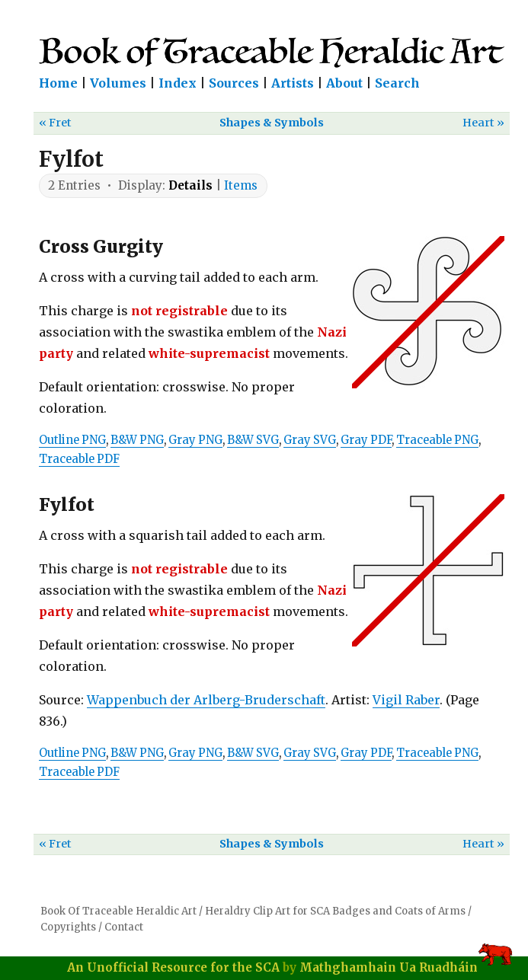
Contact (124, 927)
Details (190, 185)
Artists (293, 83)
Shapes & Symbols (272, 123)
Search (397, 83)
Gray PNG (195, 440)
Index (178, 83)
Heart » (483, 123)
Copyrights (68, 927)
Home (58, 83)
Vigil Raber (406, 700)
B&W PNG (137, 440)
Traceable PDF (79, 459)
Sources (234, 83)
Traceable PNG (437, 440)
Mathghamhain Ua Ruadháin (389, 967)
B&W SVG (253, 440)
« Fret (55, 123)
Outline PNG (72, 440)
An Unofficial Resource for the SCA (173, 967)
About (344, 83)
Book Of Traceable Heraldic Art (118, 911)
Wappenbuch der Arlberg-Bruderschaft (206, 700)
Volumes (118, 83)
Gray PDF (366, 440)
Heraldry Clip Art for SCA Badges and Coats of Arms (335, 911)
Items (241, 185)
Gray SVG (310, 440)
